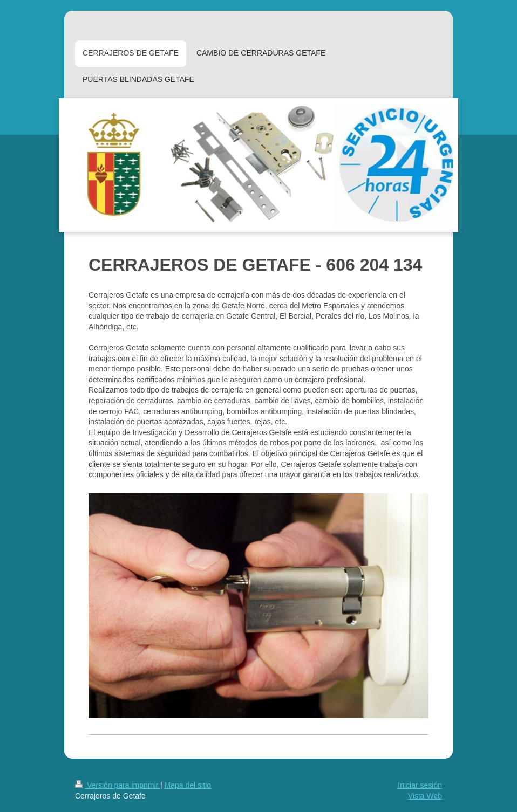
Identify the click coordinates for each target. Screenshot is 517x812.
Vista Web (425, 796)
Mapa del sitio (188, 785)
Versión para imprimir (118, 785)
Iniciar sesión (420, 785)
